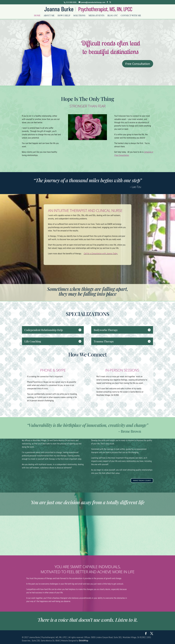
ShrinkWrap (83, 641)
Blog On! (112, 16)
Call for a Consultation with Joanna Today (100, 253)
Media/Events (96, 16)
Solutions (79, 16)
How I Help (64, 16)
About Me (49, 16)
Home (37, 16)
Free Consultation (138, 64)
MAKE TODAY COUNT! (142, 480)
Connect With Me (131, 16)
